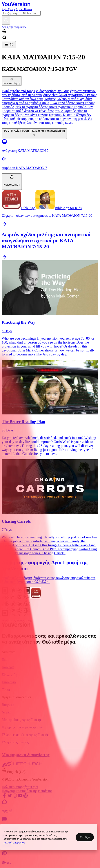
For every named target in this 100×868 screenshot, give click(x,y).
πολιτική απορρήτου (14, 843)
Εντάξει (85, 837)
